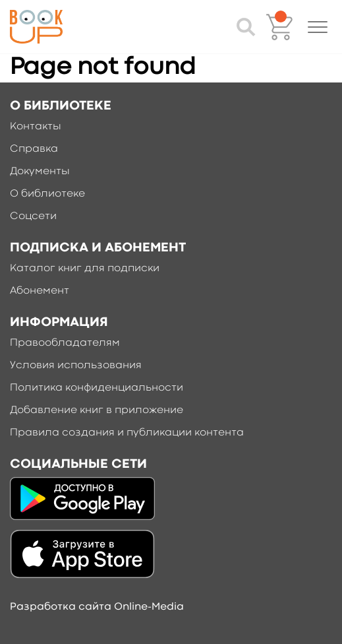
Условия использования (76, 366)
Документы (40, 172)
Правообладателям (65, 343)
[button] (318, 27)
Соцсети (33, 216)
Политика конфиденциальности (97, 388)
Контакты (36, 127)
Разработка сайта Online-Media (97, 607)
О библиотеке (47, 194)
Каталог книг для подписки (85, 269)
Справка (34, 149)
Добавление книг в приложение (97, 410)
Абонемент (40, 291)
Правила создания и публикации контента (127, 433)
